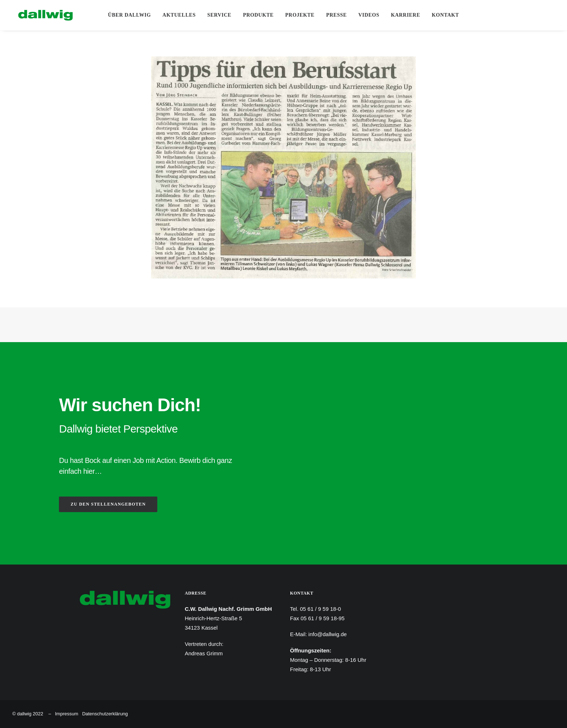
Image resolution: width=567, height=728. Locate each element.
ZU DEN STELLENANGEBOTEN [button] (108, 504)
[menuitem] (130, 15)
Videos (369, 15)
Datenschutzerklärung (105, 714)
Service (219, 15)
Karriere (406, 15)
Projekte (300, 15)
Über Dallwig (130, 15)
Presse (336, 15)
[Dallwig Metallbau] (40, 15)
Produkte (258, 15)
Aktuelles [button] (179, 15)
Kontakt (445, 15)
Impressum (67, 714)
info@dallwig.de (328, 634)
